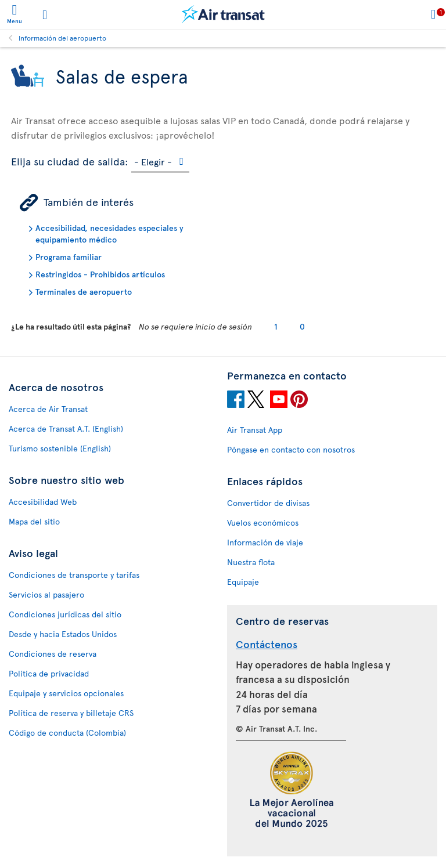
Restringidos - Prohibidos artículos (100, 274)
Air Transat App (255, 430)
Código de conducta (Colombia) (67, 733)
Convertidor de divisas (268, 503)
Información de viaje (265, 542)
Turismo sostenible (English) (60, 448)
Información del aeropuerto (62, 38)
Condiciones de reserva (53, 654)
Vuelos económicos (263, 522)
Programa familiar (69, 257)
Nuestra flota (251, 562)
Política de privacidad (49, 673)
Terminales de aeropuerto (84, 292)
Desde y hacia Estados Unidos (63, 634)
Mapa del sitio (34, 521)
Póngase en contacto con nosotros (291, 449)
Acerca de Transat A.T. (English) (66, 428)
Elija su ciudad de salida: (70, 160)
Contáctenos (267, 644)
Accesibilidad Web (43, 502)
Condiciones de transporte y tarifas (74, 575)
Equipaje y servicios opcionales (66, 693)
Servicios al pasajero (46, 594)
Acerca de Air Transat (48, 409)
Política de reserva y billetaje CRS (71, 713)
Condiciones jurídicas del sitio (65, 614)
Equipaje (243, 582)
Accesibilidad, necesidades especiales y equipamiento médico (109, 234)
